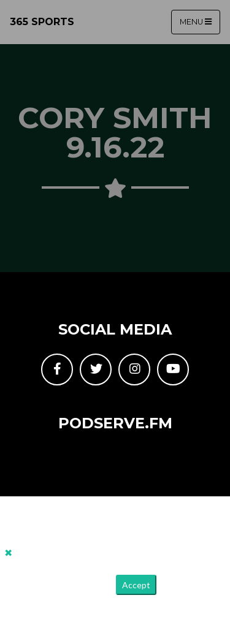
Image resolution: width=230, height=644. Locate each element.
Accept (136, 585)
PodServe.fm (115, 423)
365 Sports (42, 22)
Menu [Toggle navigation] (196, 22)
